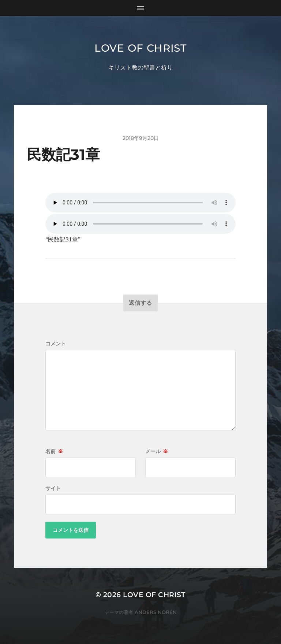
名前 (54, 451)
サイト (53, 488)
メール (157, 451)
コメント (56, 344)
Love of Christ (140, 48)
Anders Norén (156, 612)
